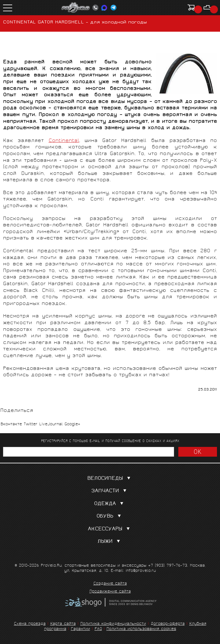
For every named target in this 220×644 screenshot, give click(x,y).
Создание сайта (110, 584)
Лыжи (110, 542)
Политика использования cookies (141, 629)
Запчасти (110, 491)
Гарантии (80, 629)
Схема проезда (30, 624)
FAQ (98, 629)
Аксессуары (110, 529)
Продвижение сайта (110, 592)
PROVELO (76, 8)
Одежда (110, 504)
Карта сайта (63, 624)
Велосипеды (110, 479)
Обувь (110, 517)
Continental (64, 141)
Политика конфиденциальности (113, 624)
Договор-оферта (168, 624)
